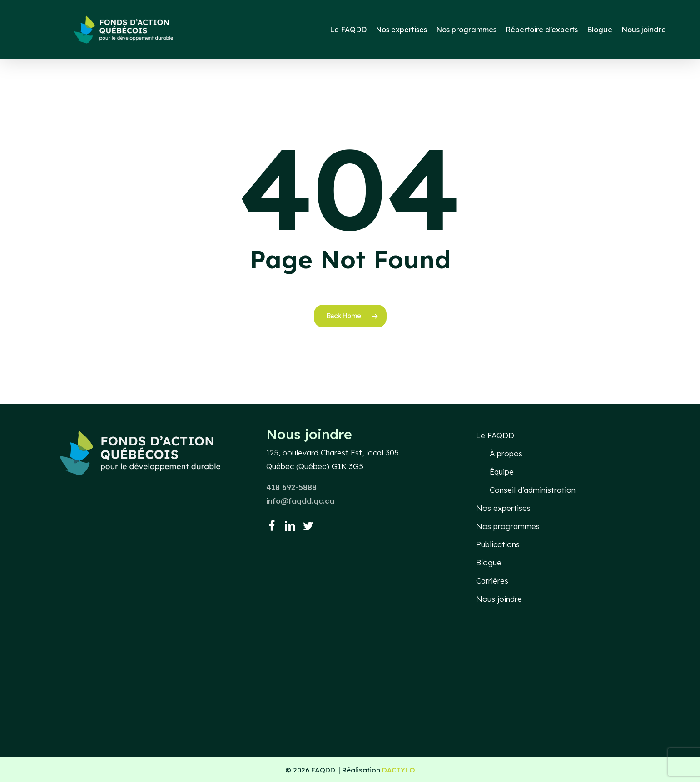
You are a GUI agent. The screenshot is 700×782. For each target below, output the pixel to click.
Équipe (502, 472)
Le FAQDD (495, 435)
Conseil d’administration (533, 490)
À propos (506, 453)
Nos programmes (508, 526)
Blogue (489, 562)
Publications (498, 544)
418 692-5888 (291, 487)
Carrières (492, 581)
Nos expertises (503, 508)
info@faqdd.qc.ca (300, 501)
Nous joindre (499, 599)
